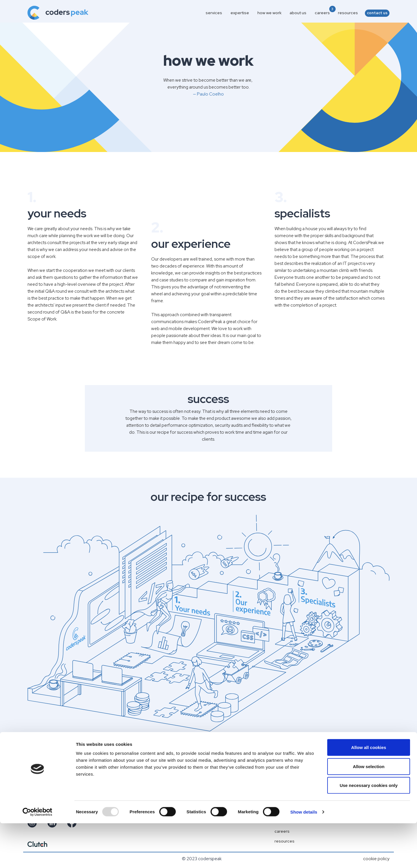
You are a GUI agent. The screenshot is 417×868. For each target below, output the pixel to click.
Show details (304, 857)
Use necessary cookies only (369, 830)
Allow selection (368, 811)
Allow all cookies (369, 792)
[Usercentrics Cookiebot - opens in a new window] (38, 857)
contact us (377, 13)
